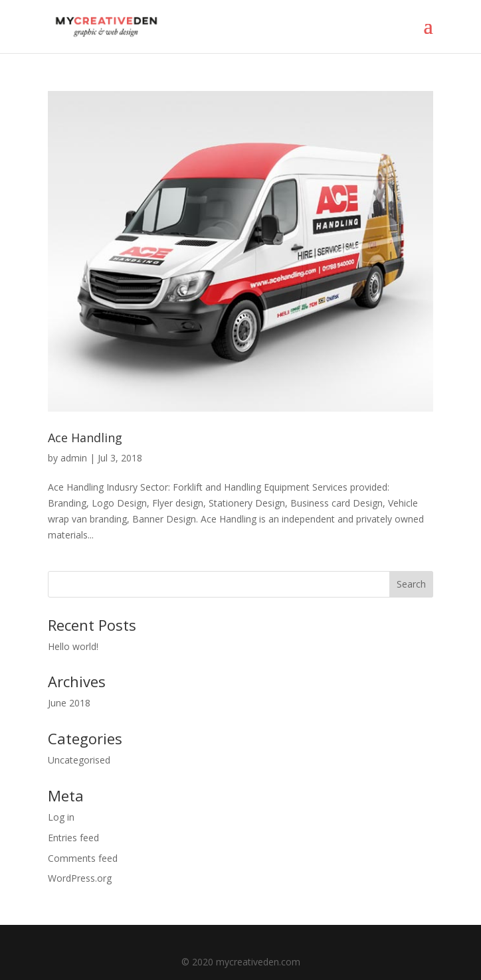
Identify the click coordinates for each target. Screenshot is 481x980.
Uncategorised (79, 760)
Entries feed (73, 838)
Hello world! (73, 646)
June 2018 (69, 703)
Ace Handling (85, 438)
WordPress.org (80, 878)
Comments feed (83, 858)
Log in (61, 817)
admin (74, 458)
